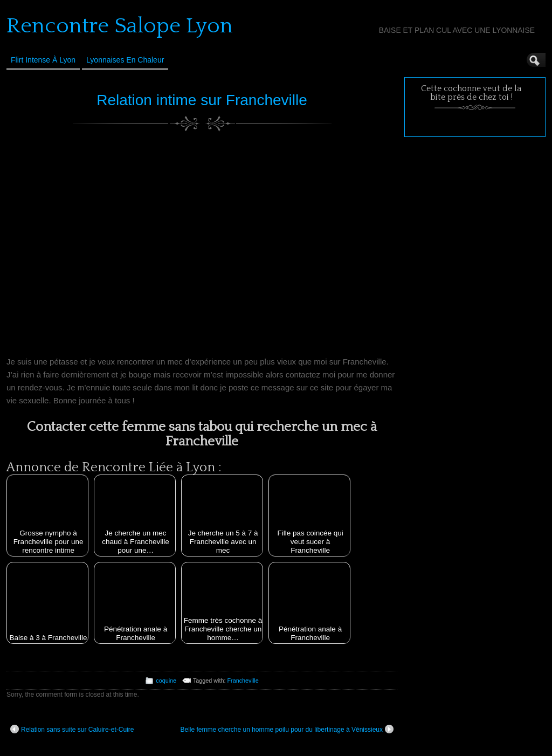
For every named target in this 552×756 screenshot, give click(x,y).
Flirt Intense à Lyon (43, 60)
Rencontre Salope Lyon (120, 26)
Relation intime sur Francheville (202, 100)
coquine (166, 681)
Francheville (243, 681)
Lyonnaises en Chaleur (125, 60)
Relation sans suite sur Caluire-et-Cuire (72, 729)
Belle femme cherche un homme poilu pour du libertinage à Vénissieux (287, 729)
